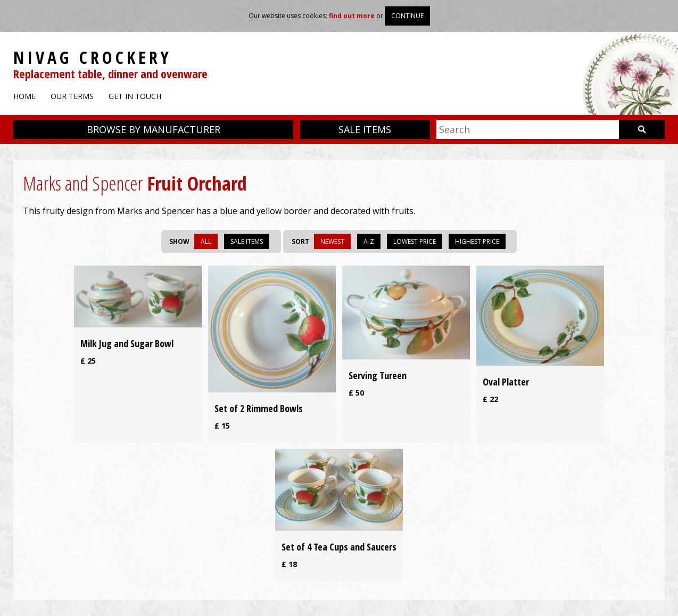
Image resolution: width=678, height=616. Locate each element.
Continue (407, 16)
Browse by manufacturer (154, 129)
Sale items (365, 129)
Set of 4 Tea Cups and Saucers (339, 547)
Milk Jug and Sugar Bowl (127, 343)
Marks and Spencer (83, 183)
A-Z (369, 241)
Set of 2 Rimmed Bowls (259, 408)
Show (179, 241)
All (206, 241)
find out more (352, 16)
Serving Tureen (378, 375)
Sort (300, 241)
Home (24, 96)
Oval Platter (506, 382)
